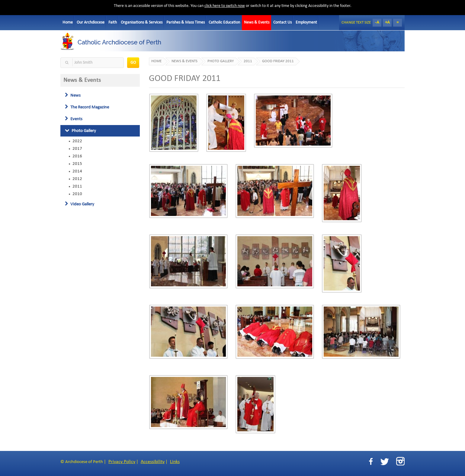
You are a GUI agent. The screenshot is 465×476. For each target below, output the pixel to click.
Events (74, 119)
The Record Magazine (87, 107)
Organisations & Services (142, 23)
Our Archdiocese (91, 23)
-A (377, 23)
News (73, 95)
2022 (77, 141)
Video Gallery (80, 204)
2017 (77, 149)
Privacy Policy (122, 462)
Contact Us (282, 23)
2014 (77, 171)
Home (68, 23)
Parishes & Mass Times (186, 23)
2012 (77, 179)
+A (387, 23)
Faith (113, 23)
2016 (77, 156)
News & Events (257, 23)
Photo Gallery (80, 131)
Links (175, 462)
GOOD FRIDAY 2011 (278, 61)
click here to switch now (225, 6)
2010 (77, 194)
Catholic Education (224, 23)
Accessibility (153, 462)
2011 (77, 186)
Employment (306, 23)
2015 (77, 164)
